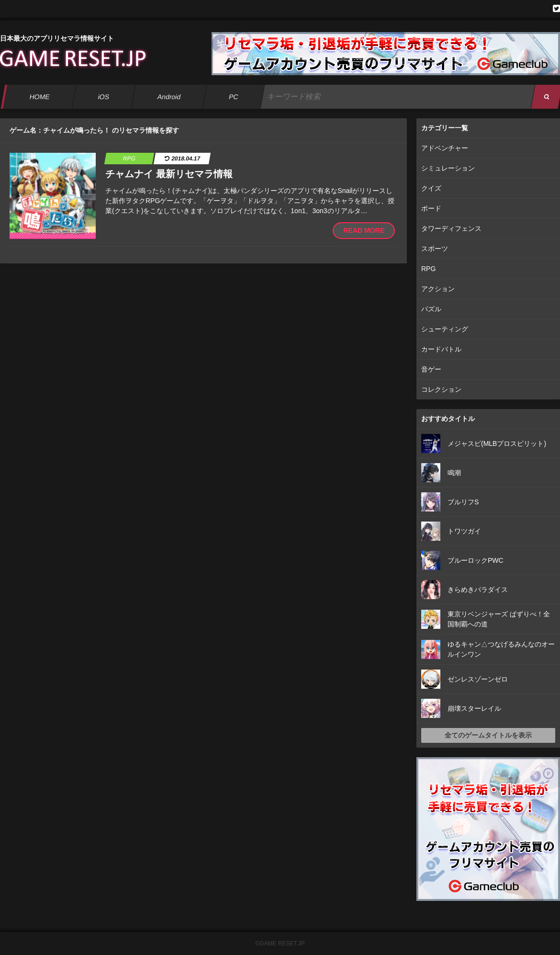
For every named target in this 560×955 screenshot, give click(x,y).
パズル (431, 309)
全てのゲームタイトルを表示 (488, 735)
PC (234, 97)
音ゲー (431, 369)
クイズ (431, 188)
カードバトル (441, 349)
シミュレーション (448, 168)
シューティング (445, 329)
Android (169, 97)
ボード (431, 208)
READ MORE (364, 230)
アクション (438, 289)
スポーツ (435, 249)
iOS (103, 97)
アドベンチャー (445, 148)
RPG (428, 269)
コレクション (441, 389)
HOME (39, 97)
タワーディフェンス (451, 228)
